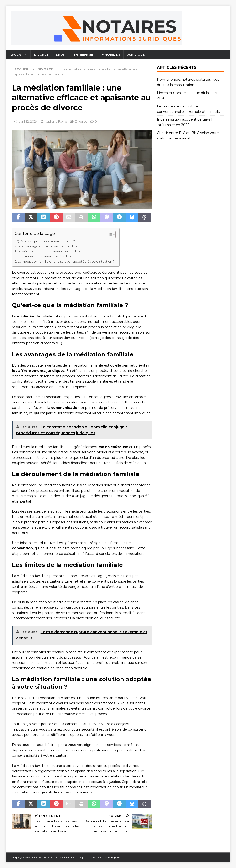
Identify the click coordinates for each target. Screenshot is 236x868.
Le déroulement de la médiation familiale (49, 251)
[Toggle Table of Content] (109, 235)
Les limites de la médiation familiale (45, 256)
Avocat (16, 55)
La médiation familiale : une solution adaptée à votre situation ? (66, 261)
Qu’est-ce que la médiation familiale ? (46, 241)
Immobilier (110, 55)
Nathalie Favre (56, 121)
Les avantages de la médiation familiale (48, 246)
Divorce (41, 55)
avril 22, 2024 (28, 121)
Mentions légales (109, 857)
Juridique (136, 55)
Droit (61, 55)
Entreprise (83, 55)
